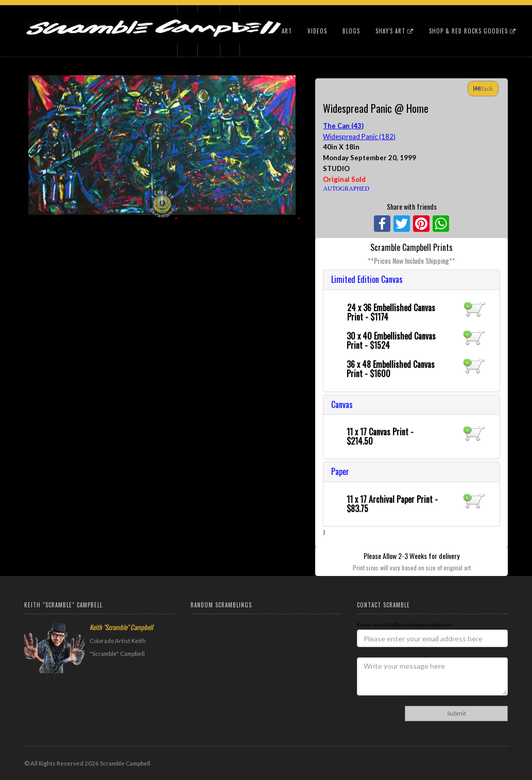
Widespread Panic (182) (359, 137)
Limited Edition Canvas (367, 279)
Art (287, 31)
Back (483, 88)
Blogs (351, 31)
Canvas (342, 404)
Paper (340, 471)
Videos (317, 31)
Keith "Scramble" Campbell (121, 627)
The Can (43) (343, 126)
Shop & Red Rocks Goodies (473, 31)
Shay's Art (394, 31)
